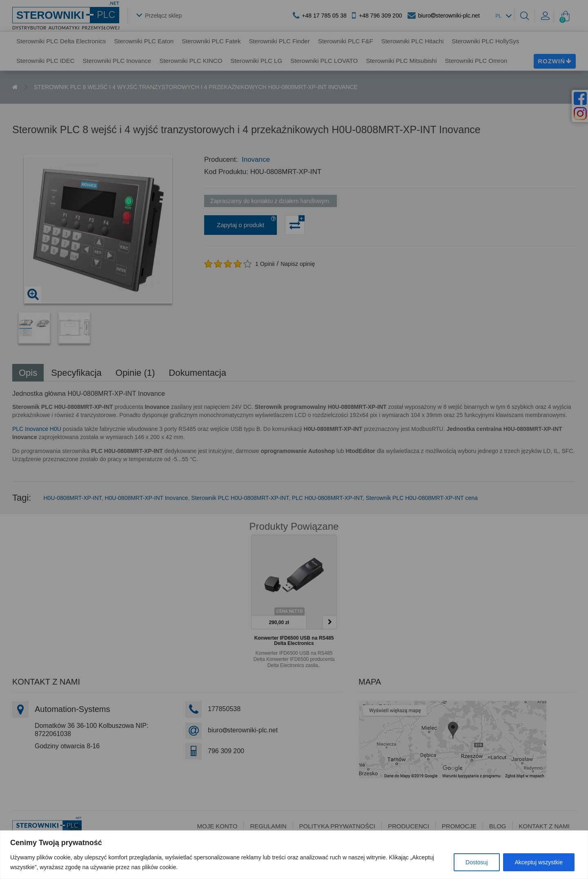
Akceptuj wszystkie (539, 862)
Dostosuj (477, 862)
